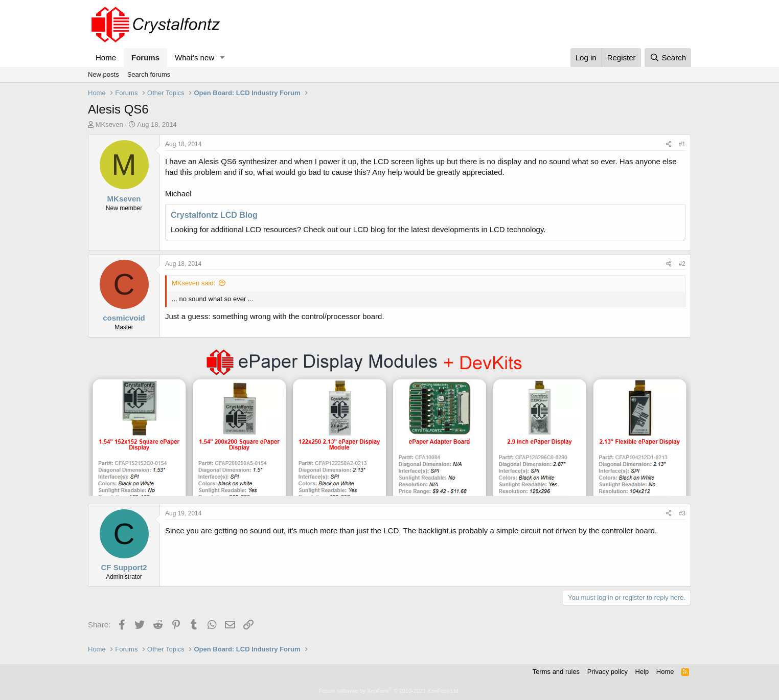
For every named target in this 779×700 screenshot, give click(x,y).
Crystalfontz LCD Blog (214, 215)
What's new (194, 58)
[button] (222, 58)
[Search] (668, 58)
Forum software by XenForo (389, 691)
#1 (682, 144)
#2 (682, 264)
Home (106, 58)
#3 (682, 513)
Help (642, 672)
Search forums (149, 74)
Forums (145, 58)
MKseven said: (193, 283)
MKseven (109, 125)
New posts (104, 74)
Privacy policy (608, 672)
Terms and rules (556, 672)
